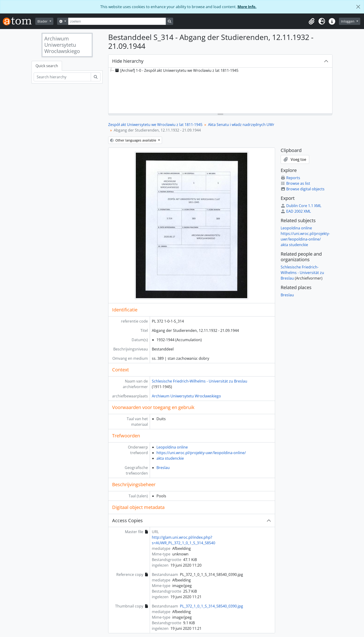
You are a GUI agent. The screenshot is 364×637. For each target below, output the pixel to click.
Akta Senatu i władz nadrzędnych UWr (241, 125)
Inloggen (348, 21)
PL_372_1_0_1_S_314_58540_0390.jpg (211, 606)
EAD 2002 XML (296, 211)
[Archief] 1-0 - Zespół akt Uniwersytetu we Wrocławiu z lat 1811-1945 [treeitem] (176, 70)
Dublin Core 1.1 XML (301, 206)
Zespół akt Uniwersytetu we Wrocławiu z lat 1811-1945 (155, 125)
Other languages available (134, 140)
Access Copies (127, 520)
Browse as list (295, 183)
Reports (290, 178)
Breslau (163, 468)
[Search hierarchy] (62, 77)
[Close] (358, 7)
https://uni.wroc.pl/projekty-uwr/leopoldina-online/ (201, 453)
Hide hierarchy (128, 61)
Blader (43, 21)
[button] (312, 21)
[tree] (220, 91)
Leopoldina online (172, 447)
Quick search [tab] (47, 66)
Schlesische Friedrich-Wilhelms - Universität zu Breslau (200, 381)
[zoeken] (117, 21)
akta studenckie (170, 458)
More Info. (247, 7)
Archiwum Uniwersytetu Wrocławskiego (186, 396)
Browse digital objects (303, 189)
